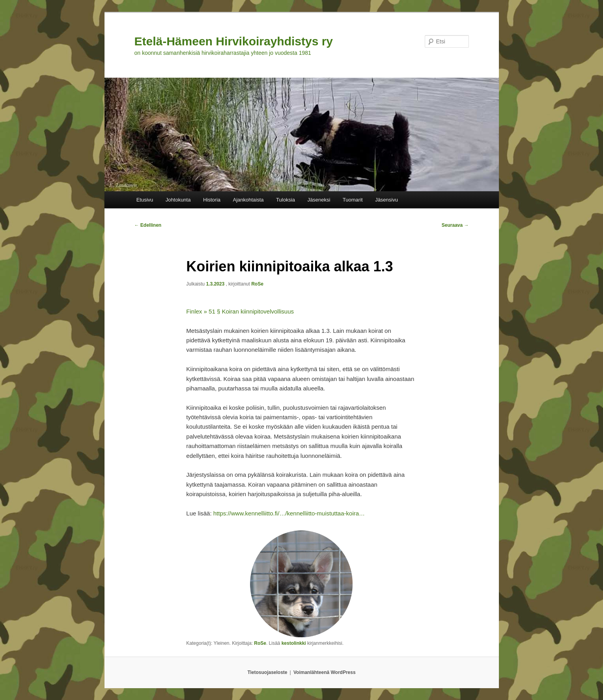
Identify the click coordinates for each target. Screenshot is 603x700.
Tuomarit (353, 200)
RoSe (257, 284)
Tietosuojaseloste (267, 672)
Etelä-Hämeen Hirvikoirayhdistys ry (234, 41)
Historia (212, 200)
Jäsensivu (386, 200)
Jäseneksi (319, 200)
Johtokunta (178, 200)
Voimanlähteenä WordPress (325, 672)
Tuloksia (286, 200)
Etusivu (145, 200)
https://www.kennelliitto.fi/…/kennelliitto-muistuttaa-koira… (289, 513)
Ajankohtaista (248, 200)
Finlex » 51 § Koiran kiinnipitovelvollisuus (240, 311)
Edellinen (148, 225)
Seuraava (455, 225)
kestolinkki (294, 643)
